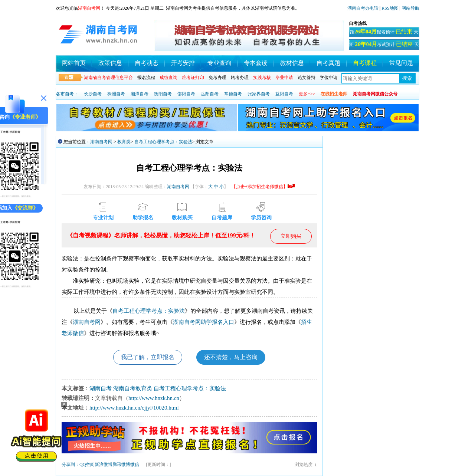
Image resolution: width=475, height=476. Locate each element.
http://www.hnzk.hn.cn (154, 398)
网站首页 (74, 63)
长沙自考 (93, 94)
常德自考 (233, 94)
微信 (135, 464)
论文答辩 (307, 78)
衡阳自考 (163, 94)
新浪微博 (104, 464)
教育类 (124, 142)
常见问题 (401, 63)
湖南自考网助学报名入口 (204, 322)
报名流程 (146, 78)
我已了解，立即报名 (148, 357)
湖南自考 (101, 388)
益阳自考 (284, 94)
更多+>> (307, 94)
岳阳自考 (210, 94)
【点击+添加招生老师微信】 (263, 187)
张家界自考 (259, 94)
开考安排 (183, 63)
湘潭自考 (140, 94)
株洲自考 (116, 94)
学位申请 (329, 78)
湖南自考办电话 (363, 8)
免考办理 (217, 78)
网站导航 (410, 8)
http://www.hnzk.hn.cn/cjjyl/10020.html (134, 408)
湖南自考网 (101, 142)
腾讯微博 (121, 464)
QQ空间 (87, 464)
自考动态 (147, 63)
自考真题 (328, 63)
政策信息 (110, 63)
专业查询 (219, 63)
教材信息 (292, 63)
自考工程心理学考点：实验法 (163, 142)
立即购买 (291, 236)
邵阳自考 (186, 94)
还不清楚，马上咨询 (231, 357)
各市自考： (67, 94)
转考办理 (240, 78)
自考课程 (365, 63)
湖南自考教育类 (133, 388)
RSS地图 (390, 8)
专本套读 (256, 63)
